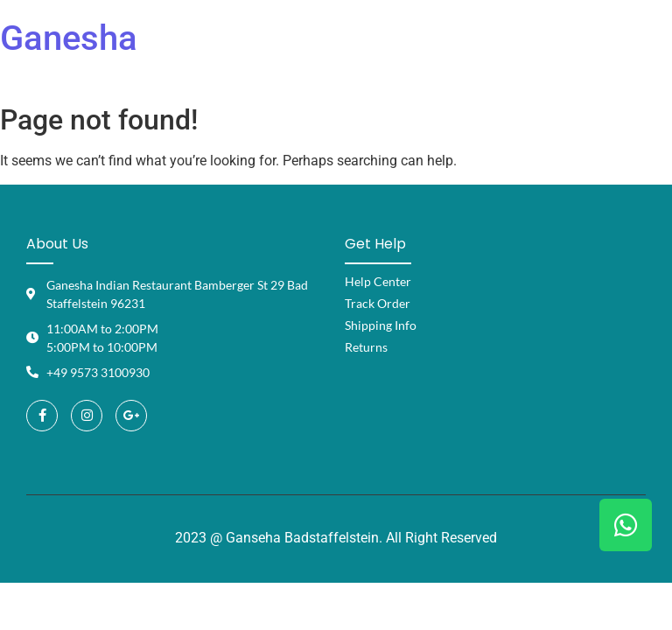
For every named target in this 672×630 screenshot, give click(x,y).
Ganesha (69, 38)
